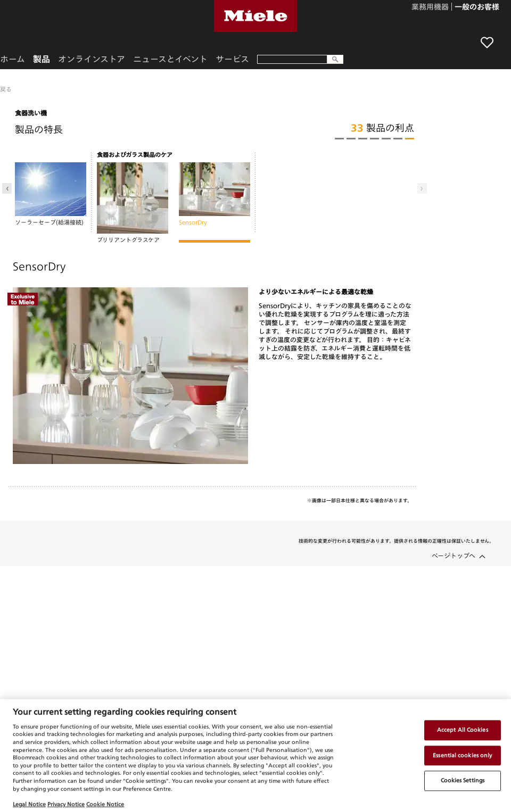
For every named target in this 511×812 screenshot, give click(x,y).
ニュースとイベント (170, 59)
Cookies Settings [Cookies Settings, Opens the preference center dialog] (463, 781)
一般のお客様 (477, 7)
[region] (256, 756)
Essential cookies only (462, 755)
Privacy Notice (66, 804)
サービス (232, 59)
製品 (42, 59)
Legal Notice (29, 804)
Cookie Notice (105, 804)
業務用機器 (430, 7)
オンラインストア (92, 59)
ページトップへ (454, 556)
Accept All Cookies (463, 730)
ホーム (13, 59)
